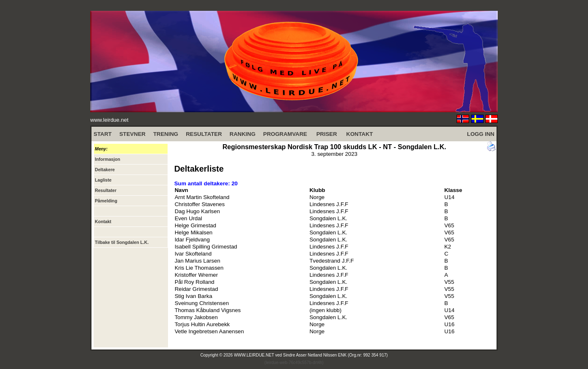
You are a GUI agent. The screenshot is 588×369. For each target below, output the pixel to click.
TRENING (166, 134)
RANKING (242, 134)
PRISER (327, 134)
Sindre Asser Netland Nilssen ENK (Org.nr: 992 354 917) (336, 355)
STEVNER (132, 134)
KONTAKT (360, 134)
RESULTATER (204, 134)
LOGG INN (481, 134)
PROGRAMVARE (285, 134)
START (103, 134)
